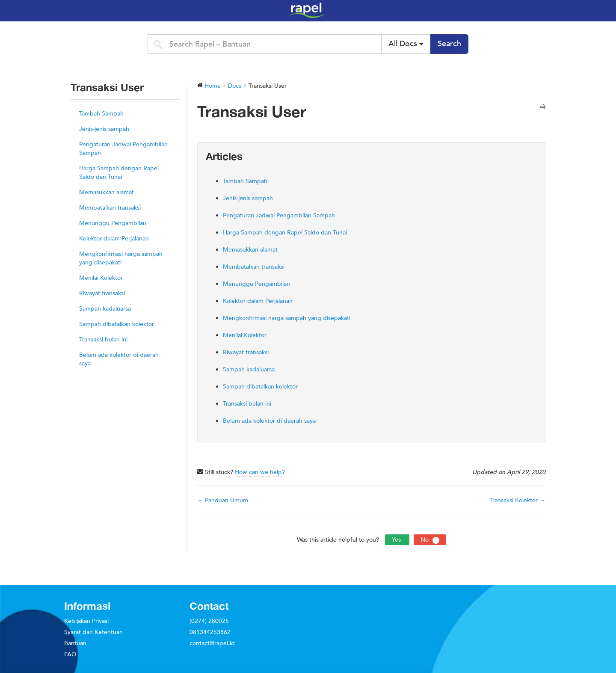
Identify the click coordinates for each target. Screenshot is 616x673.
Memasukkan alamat (107, 192)
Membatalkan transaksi (110, 208)
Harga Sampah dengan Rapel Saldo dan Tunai (119, 173)
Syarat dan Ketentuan (93, 632)
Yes (397, 540)
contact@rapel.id (212, 643)
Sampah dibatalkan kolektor (117, 324)
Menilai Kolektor (101, 278)
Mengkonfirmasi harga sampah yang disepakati (121, 258)
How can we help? (260, 472)
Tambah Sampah (101, 114)
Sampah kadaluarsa (105, 309)
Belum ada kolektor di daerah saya (119, 359)
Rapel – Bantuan (441, 10)
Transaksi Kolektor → (517, 500)
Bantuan (75, 643)
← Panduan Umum (223, 500)
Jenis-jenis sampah (104, 129)
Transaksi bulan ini (103, 339)
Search (449, 44)
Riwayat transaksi (102, 293)
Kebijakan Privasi (86, 621)
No (430, 540)
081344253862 (210, 632)
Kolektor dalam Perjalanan (114, 239)
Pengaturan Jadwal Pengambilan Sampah (123, 149)
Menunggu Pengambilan (113, 223)
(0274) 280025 (209, 621)
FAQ (70, 654)
